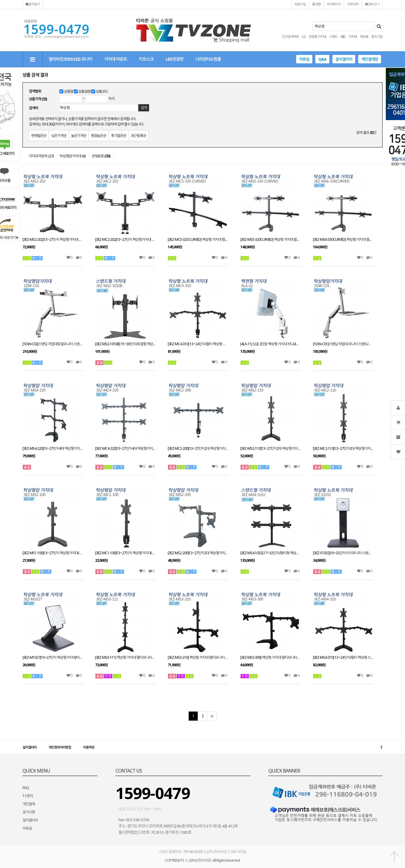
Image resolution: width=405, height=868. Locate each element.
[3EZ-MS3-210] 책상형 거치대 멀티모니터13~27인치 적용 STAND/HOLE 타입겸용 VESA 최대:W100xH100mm (198, 658)
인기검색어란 (290, 36)
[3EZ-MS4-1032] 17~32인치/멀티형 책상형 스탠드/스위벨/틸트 (271, 553)
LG (304, 36)
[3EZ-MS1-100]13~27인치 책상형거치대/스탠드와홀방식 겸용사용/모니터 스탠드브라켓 (53, 553)
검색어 (33, 108)
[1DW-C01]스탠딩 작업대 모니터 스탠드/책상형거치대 (343, 344)
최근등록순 (138, 136)
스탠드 (333, 36)
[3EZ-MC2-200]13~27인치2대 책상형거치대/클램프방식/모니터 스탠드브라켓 (198, 449)
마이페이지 (334, 4)
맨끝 (212, 716)
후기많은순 (119, 136)
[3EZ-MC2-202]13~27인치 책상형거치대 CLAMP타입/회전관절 (125, 240)
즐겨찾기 (33, 4)
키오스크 (146, 59)
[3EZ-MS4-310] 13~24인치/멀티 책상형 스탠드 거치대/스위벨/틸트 (343, 658)
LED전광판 (174, 59)
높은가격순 (79, 136)
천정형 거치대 (317, 36)
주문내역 (353, 4)
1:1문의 (28, 796)
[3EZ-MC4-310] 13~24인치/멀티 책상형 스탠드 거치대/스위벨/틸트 (198, 344)
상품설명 (84, 91)
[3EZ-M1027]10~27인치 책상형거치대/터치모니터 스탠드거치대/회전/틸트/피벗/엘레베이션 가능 (53, 658)
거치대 (352, 36)
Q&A (322, 59)
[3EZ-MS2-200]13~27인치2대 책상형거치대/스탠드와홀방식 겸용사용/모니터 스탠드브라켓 (198, 553)
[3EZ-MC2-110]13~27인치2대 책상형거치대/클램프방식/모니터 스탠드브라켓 (343, 449)
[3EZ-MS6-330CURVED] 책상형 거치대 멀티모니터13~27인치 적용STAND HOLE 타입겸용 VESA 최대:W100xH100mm (343, 240)
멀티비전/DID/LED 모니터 (70, 59)
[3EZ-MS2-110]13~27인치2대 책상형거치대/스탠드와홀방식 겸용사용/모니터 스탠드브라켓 (271, 449)
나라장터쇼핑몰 (208, 59)
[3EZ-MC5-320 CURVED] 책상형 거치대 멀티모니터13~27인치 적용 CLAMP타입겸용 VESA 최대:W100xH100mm (198, 240)
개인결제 (29, 804)
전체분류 (101, 156)
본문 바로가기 (0, 0)
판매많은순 (39, 136)
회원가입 (300, 4)
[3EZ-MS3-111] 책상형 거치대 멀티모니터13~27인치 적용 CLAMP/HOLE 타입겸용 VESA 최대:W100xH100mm (125, 658)
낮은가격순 (59, 136)
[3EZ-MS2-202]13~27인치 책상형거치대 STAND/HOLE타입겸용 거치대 (53, 240)
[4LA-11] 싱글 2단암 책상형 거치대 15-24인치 (271, 344)
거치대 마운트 (115, 59)
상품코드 (102, 91)
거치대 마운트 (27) (41, 156)
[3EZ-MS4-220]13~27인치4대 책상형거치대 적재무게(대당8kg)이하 (53, 449)
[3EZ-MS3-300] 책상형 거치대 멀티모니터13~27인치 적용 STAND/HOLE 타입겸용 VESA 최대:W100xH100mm (271, 658)
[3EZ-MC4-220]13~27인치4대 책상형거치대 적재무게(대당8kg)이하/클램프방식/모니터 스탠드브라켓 (125, 449)
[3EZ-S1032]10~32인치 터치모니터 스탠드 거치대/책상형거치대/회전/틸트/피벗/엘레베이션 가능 (343, 553)
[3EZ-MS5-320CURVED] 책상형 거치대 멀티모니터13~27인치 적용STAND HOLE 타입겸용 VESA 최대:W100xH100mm (271, 240)
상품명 (69, 91)
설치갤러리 (344, 59)
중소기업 (377, 36)
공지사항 (29, 812)
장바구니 (372, 4)
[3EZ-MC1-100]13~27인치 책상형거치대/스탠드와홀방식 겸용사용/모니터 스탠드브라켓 (125, 553)
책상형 (364, 36)
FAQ (26, 788)
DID (343, 36)
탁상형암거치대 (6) (72, 156)
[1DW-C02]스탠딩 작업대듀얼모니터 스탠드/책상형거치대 (53, 344)
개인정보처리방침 (60, 747)
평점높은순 (99, 136)
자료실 (304, 59)
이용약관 (89, 747)
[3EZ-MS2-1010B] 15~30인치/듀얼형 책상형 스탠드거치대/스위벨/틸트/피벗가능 (125, 344)
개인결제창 (370, 59)
